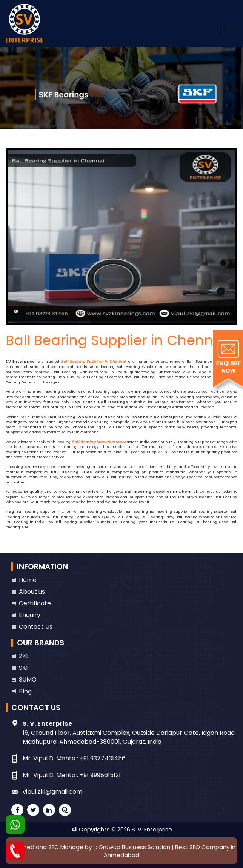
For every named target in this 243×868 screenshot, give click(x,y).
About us (32, 592)
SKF (24, 668)
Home (28, 580)
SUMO (28, 679)
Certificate (35, 603)
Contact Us (36, 627)
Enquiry (30, 615)
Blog (25, 691)
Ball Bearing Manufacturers (99, 442)
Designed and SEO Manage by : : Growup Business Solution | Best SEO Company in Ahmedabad (122, 851)
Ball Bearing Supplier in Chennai (93, 361)
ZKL (24, 656)
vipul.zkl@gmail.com (52, 792)
